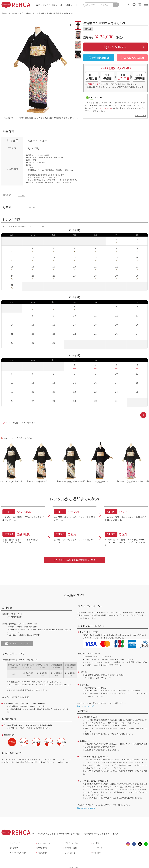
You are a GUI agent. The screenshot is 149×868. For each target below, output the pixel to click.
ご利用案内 (13, 848)
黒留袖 (41, 13)
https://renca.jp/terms (86, 808)
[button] (78, 25)
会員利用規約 (41, 853)
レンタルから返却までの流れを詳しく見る (74, 560)
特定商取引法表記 (70, 848)
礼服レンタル (71, 5)
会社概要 (95, 843)
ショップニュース (43, 843)
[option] (15, 462)
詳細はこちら (140, 115)
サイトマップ (96, 848)
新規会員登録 (41, 848)
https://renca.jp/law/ (85, 706)
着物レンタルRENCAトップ (12, 13)
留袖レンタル (31, 13)
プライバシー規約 (70, 843)
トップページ (14, 843)
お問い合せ (95, 853)
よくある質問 (69, 853)
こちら (26, 728)
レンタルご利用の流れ (17, 853)
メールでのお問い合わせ (17, 644)
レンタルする (116, 47)
